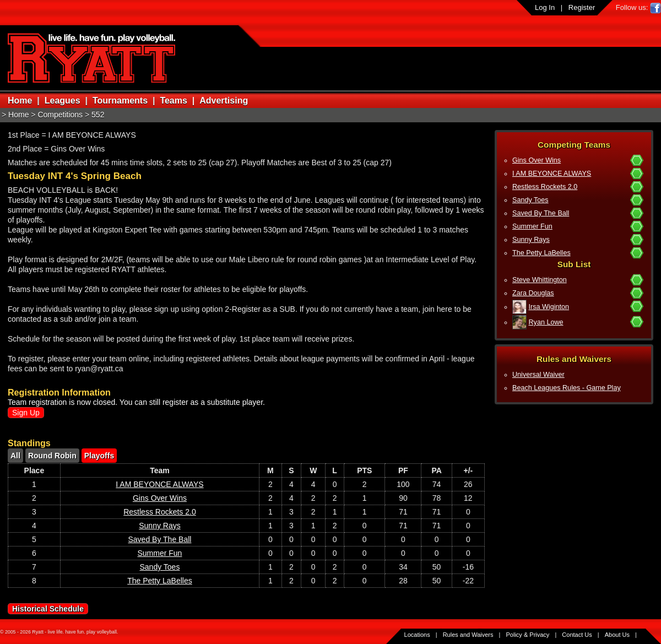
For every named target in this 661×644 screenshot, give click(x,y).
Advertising (224, 101)
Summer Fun (532, 226)
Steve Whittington (540, 280)
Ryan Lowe (546, 322)
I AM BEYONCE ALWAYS (552, 174)
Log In (545, 7)
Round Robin (52, 456)
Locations (417, 635)
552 (98, 115)
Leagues (63, 101)
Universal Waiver (538, 375)
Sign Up (26, 413)
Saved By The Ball (541, 213)
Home (20, 101)
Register (582, 7)
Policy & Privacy (528, 635)
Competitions (60, 115)
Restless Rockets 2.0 (545, 187)
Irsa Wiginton (549, 307)
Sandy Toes (530, 200)
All (15, 456)
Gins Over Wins (537, 160)
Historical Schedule (48, 609)
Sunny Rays (531, 240)
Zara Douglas (533, 293)
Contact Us (577, 635)
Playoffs (99, 456)
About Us (617, 635)
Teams (174, 101)
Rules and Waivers (468, 635)
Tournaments (120, 101)
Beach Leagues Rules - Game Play (567, 388)
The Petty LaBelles (541, 253)
